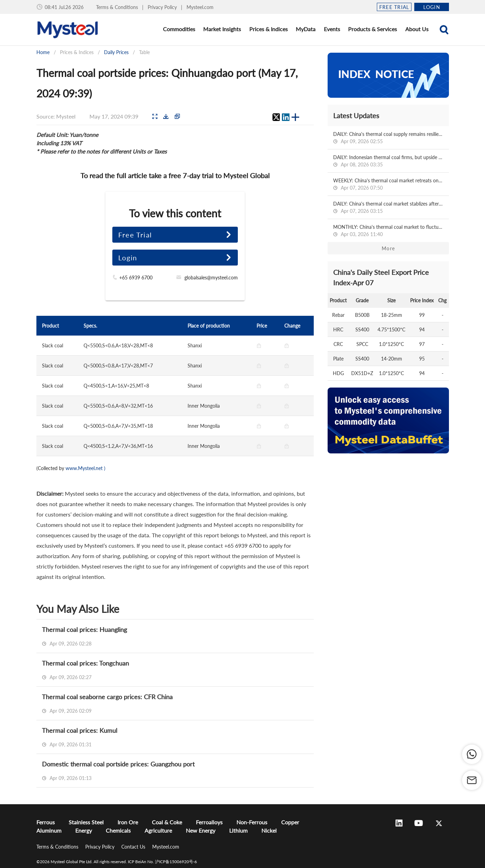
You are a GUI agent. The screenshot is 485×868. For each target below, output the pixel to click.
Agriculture (158, 830)
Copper (290, 822)
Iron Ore (128, 822)
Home (43, 52)
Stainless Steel (86, 822)
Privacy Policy (163, 7)
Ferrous (46, 822)
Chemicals (118, 830)
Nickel (269, 830)
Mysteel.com (200, 7)
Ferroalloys (209, 822)
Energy (84, 830)
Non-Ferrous (252, 822)
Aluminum (49, 830)
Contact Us (134, 847)
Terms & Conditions (118, 7)
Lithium (238, 830)
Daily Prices (116, 52)
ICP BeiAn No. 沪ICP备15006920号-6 (162, 862)
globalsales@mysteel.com (211, 277)
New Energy (201, 830)
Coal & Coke (167, 822)
